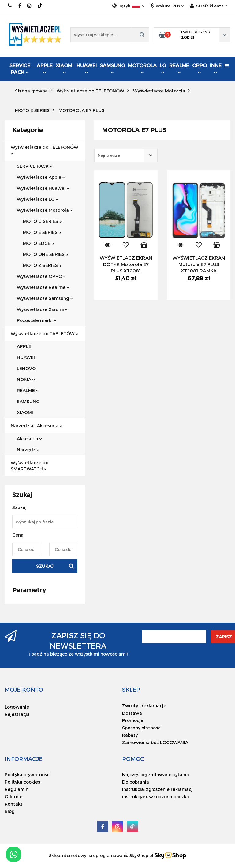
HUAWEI (87, 68)
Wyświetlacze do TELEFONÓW (45, 150)
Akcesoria (29, 438)
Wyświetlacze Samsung (45, 298)
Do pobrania (136, 782)
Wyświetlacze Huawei (43, 188)
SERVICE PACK (20, 69)
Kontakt (14, 804)
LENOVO (26, 368)
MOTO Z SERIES (42, 265)
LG (163, 68)
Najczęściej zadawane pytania (156, 774)
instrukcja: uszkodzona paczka (156, 797)
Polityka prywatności (28, 774)
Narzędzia (28, 449)
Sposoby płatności (142, 728)
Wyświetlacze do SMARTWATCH (30, 466)
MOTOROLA (142, 68)
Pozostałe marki (37, 320)
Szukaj (45, 566)
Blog (10, 811)
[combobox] (126, 155)
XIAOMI (65, 68)
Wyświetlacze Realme (43, 287)
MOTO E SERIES (42, 232)
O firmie (13, 797)
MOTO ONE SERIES (46, 254)
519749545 (10, 6)
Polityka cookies (22, 782)
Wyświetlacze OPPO (41, 276)
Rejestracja (17, 714)
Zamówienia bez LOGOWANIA (155, 742)
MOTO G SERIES (42, 221)
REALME (179, 68)
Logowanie (17, 707)
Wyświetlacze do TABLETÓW (45, 333)
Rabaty (130, 735)
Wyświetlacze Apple (41, 177)
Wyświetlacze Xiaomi (42, 309)
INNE (216, 68)
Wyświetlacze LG (37, 199)
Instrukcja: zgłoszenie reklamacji (158, 789)
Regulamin (17, 789)
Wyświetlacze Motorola (45, 210)
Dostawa (132, 713)
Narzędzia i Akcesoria (36, 426)
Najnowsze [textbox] (109, 155)
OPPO (200, 68)
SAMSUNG (112, 68)
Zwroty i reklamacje (144, 706)
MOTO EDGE (39, 243)
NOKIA (26, 379)
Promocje (133, 720)
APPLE (45, 68)
